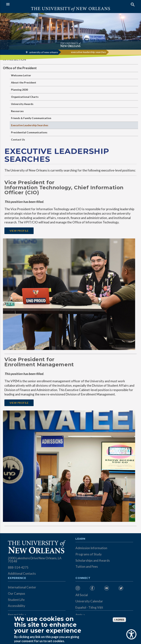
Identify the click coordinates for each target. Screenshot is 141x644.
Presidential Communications (29, 132)
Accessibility (17, 606)
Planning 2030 (19, 90)
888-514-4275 (18, 567)
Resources (17, 111)
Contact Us (18, 139)
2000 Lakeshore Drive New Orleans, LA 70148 (35, 560)
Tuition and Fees (87, 567)
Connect (83, 578)
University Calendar (89, 601)
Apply (79, 615)
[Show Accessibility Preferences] (131, 634)
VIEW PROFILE (19, 231)
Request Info (16, 615)
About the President (24, 82)
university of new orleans (44, 52)
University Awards (22, 104)
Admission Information (91, 548)
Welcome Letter (21, 75)
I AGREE (119, 620)
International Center (22, 587)
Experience (17, 578)
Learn (80, 539)
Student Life (16, 600)
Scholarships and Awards (93, 560)
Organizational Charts (25, 97)
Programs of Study (89, 554)
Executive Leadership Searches (30, 125)
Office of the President (20, 68)
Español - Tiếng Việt (89, 607)
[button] (37, 4)
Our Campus (17, 593)
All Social (82, 595)
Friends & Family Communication (31, 118)
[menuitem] (82, 588)
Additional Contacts (22, 573)
